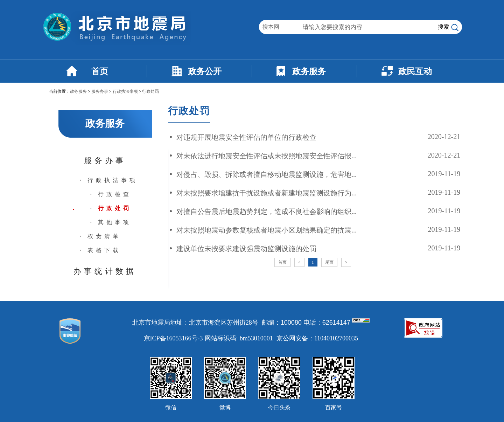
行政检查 (115, 194)
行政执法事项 (125, 91)
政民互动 (415, 71)
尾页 (329, 262)
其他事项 (115, 222)
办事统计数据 (105, 271)
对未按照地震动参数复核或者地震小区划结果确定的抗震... (267, 230)
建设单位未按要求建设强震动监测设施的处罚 (246, 249)
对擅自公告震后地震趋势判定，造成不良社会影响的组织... (267, 212)
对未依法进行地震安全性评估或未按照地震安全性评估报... (267, 156)
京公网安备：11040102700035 (317, 338)
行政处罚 (150, 91)
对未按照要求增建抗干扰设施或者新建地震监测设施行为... (267, 193)
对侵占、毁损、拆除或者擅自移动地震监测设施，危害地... (267, 174)
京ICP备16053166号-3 (173, 338)
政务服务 (309, 71)
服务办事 (100, 91)
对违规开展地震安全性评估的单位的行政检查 (246, 137)
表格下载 (104, 250)
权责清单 (104, 236)
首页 (100, 71)
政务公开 (205, 71)
